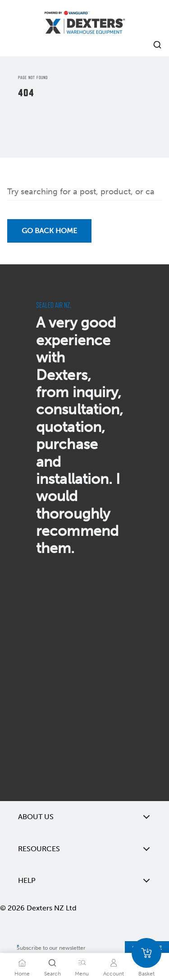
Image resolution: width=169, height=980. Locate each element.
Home (22, 974)
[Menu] (82, 963)
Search (53, 974)
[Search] (52, 963)
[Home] (85, 24)
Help (84, 881)
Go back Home (49, 231)
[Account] (114, 963)
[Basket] (146, 953)
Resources (84, 849)
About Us (84, 817)
